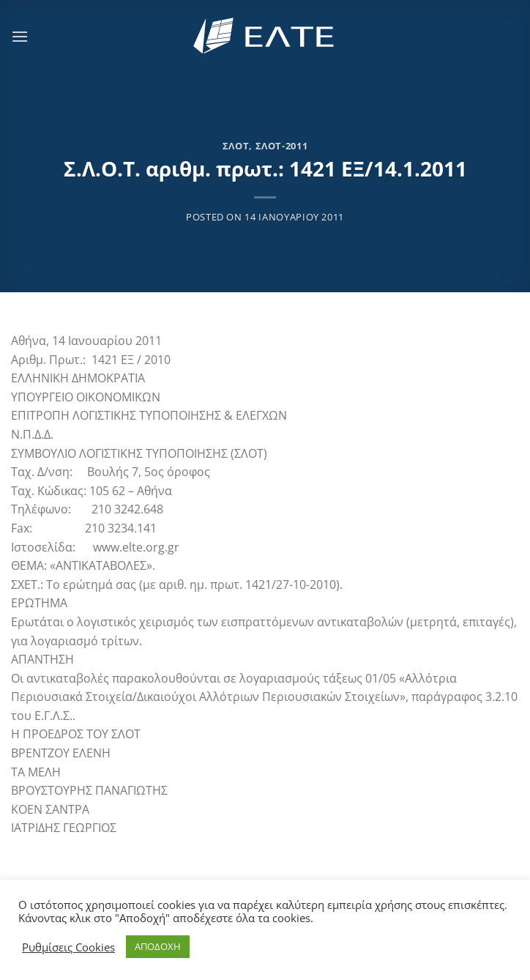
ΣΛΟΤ (236, 146)
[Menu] (20, 36)
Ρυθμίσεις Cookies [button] (68, 947)
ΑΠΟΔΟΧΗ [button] (158, 946)
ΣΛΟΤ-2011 (282, 146)
